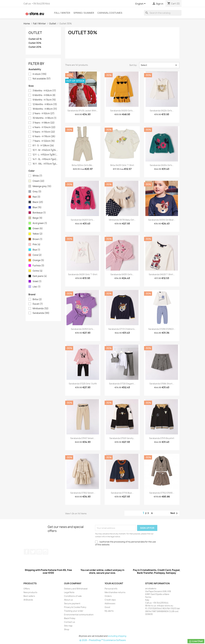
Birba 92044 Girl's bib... (83, 165)
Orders (108, 596)
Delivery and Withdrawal (76, 589)
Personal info (111, 589)
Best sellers (29, 596)
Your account (114, 583)
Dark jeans (40, 276)
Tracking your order (74, 611)
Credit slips (110, 600)
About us (68, 600)
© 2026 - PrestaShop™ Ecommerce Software (103, 640)
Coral (37, 255)
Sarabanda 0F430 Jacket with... (83, 111)
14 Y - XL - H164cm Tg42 (45, 159)
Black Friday (70, 618)
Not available (42, 79)
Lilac (37, 287)
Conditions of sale (73, 596)
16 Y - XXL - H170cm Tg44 (45, 164)
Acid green (40, 223)
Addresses (110, 603)
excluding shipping (117, 636)
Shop (67, 629)
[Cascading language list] (141, 4)
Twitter (33, 552)
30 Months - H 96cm (45, 118)
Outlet (35, 33)
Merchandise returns (115, 592)
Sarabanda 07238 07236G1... (162, 329)
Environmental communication (79, 615)
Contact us (70, 622)
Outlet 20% (35, 47)
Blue (37, 207)
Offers (27, 589)
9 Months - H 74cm (44, 100)
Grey (37, 192)
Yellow (38, 234)
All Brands (28, 600)
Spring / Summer (84, 13)
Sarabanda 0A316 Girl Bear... (162, 220)
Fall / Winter (62, 13)
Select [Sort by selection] (159, 65)
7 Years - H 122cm (44, 141)
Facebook (27, 552)
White (37, 176)
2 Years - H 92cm (44, 113)
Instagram (45, 552)
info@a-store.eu (165, 606)
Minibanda (41, 309)
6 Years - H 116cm (44, 136)
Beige (38, 218)
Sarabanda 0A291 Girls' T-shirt (83, 274)
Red (37, 197)
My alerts (109, 611)
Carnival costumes (110, 13)
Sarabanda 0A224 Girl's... (162, 111)
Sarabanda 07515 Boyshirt (162, 438)
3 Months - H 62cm (44, 91)
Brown (38, 239)
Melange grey (42, 186)
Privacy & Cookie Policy (75, 607)
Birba (37, 299)
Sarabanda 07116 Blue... (122, 493)
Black (38, 202)
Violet (37, 281)
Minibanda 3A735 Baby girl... (122, 220)
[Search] (163, 13)
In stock (40, 74)
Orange (38, 260)
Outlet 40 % (35, 39)
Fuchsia (38, 266)
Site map (68, 626)
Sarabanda (41, 313)
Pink (37, 245)
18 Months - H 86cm (45, 109)
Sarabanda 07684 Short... (162, 384)
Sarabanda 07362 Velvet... (83, 493)
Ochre (38, 271)
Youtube (39, 552)
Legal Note (69, 592)
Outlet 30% (35, 43)
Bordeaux (39, 213)
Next (174, 513)
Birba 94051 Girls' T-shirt (122, 165)
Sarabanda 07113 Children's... (122, 329)
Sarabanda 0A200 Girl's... (122, 111)
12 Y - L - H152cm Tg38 (45, 155)
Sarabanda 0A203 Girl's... (83, 220)
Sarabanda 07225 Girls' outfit (83, 384)
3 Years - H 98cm (44, 123)
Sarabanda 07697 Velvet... (83, 438)
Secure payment (72, 603)
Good (107, 607)
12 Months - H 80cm (45, 104)
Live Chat (196, 641)
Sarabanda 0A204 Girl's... (162, 165)
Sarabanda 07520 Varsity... (122, 438)
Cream (39, 181)
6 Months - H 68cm (44, 95)
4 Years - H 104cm (44, 127)
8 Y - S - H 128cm (43, 146)
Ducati (38, 304)
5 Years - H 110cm (44, 132)
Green (38, 229)
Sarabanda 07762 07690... (162, 493)
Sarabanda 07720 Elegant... (122, 384)
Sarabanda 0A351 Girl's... (122, 274)
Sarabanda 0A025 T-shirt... (162, 274)
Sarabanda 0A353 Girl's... (83, 329)
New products (30, 592)
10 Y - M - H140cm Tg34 (45, 150)
